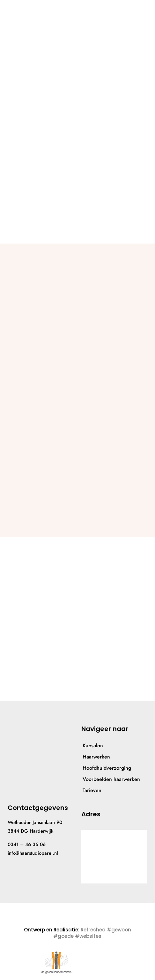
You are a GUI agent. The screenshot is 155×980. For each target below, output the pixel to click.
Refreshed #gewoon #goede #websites (92, 933)
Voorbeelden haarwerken (111, 779)
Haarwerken (96, 757)
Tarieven (92, 790)
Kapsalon (93, 746)
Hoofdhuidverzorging (107, 768)
